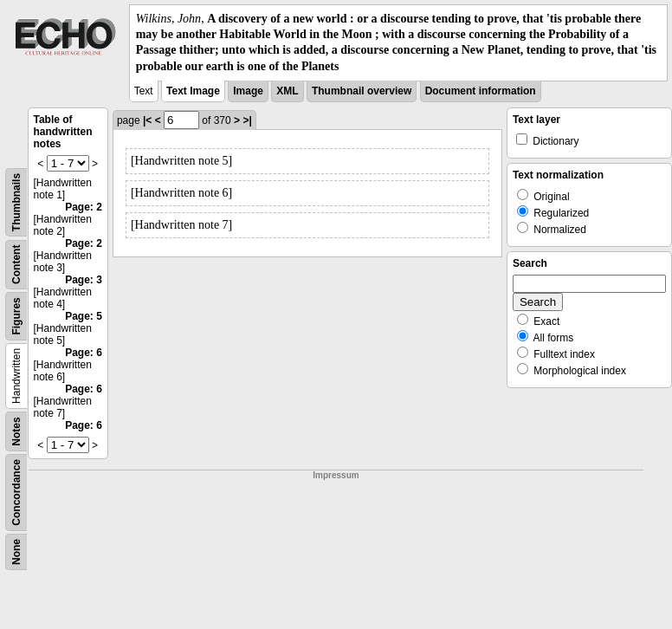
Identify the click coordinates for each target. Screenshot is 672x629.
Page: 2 (84, 207)
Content (16, 264)
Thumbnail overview (362, 91)
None (16, 552)
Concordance (16, 493)
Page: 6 (84, 353)
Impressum (336, 475)
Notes (16, 431)
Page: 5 (84, 316)
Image (248, 91)
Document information (481, 91)
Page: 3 (84, 280)
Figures (16, 316)
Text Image (193, 91)
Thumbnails (16, 202)
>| (247, 120)
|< (147, 120)
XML (287, 91)
